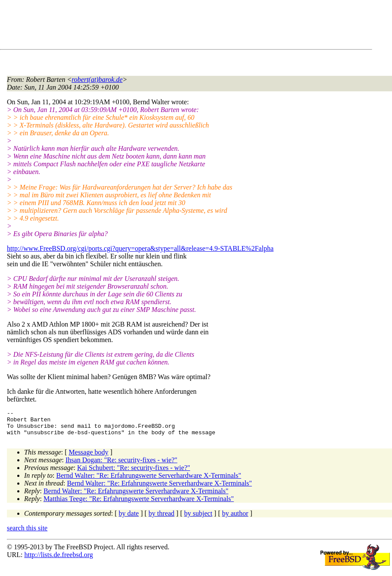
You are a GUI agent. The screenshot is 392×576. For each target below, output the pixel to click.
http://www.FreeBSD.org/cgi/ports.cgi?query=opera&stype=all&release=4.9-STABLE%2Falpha (140, 248)
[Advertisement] (164, 26)
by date (129, 518)
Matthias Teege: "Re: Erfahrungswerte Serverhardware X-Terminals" (139, 504)
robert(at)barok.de (97, 79)
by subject (198, 518)
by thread (162, 518)
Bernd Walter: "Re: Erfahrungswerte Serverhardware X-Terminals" (149, 481)
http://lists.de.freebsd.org (58, 560)
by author (235, 518)
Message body (89, 457)
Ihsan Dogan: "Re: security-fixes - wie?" (121, 465)
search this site (27, 533)
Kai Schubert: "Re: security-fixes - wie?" (134, 473)
